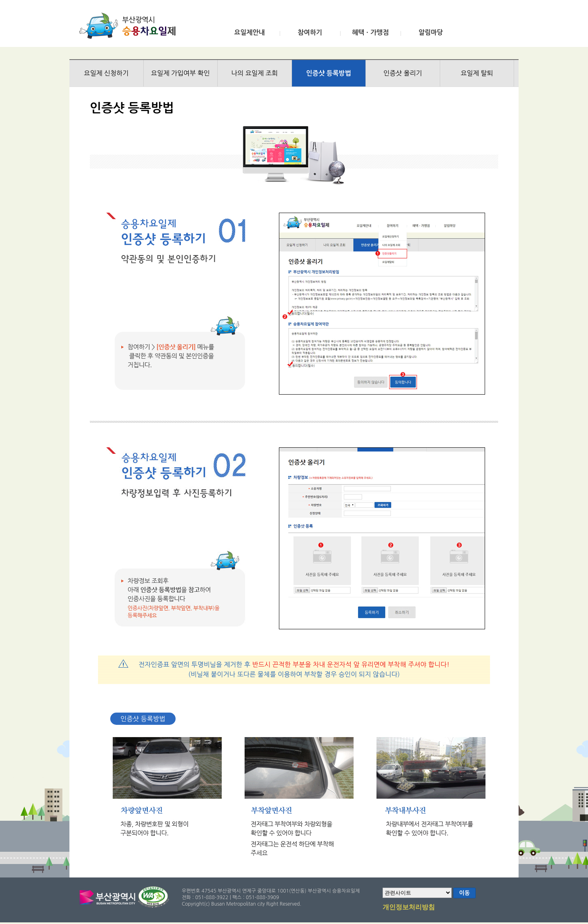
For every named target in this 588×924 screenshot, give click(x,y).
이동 (464, 893)
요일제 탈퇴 (477, 73)
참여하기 (310, 32)
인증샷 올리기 (403, 73)
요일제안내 (249, 32)
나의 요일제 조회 (254, 73)
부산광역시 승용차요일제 (130, 26)
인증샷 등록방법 (329, 73)
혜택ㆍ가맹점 (370, 32)
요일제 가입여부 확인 (180, 73)
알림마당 (431, 32)
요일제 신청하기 (106, 73)
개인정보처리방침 (409, 908)
